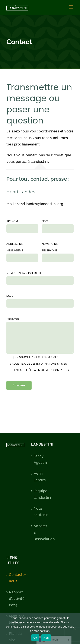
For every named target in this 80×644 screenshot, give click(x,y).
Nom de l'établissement (24, 273)
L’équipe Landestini (40, 494)
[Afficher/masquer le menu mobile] (71, 7)
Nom (45, 221)
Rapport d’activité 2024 (16, 599)
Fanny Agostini (40, 459)
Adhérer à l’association (40, 533)
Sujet (11, 296)
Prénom (12, 221)
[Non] (75, 628)
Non (46, 638)
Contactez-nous (16, 578)
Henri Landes (40, 477)
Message (13, 319)
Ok (35, 638)
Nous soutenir (40, 512)
